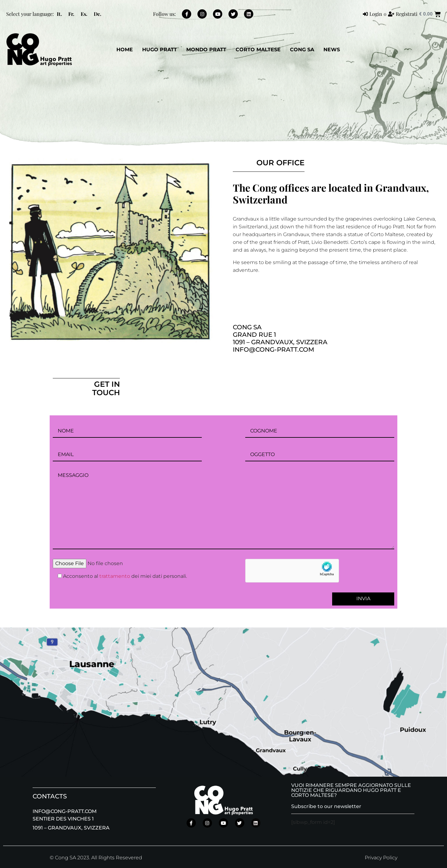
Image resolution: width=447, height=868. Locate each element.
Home (125, 50)
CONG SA (302, 50)
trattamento (115, 576)
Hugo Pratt (160, 50)
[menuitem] (59, 14)
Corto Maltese (258, 50)
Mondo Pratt (206, 50)
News (332, 50)
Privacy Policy (381, 858)
